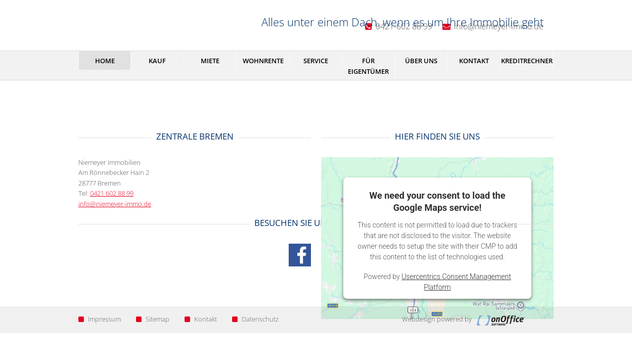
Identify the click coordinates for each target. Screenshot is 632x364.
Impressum (100, 319)
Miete (210, 61)
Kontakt (474, 61)
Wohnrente (263, 61)
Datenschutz (255, 319)
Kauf (157, 61)
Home (105, 61)
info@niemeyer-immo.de (115, 204)
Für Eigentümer (368, 66)
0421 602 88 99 (112, 193)
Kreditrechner (527, 61)
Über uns (421, 61)
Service (316, 61)
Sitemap (153, 319)
